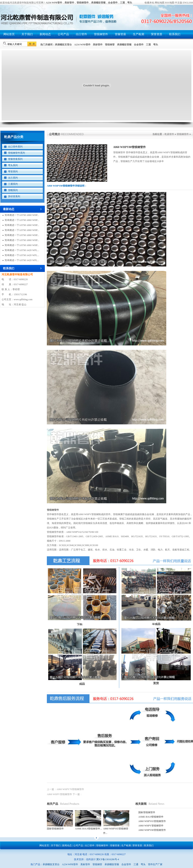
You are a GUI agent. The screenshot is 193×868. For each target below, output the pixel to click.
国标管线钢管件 (147, 812)
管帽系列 (13, 190)
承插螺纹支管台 (63, 45)
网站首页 (9, 34)
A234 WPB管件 (82, 45)
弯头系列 (13, 165)
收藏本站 (149, 3)
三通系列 (13, 184)
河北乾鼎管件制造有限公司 (17, 274)
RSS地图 (170, 3)
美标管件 (98, 45)
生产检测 (139, 34)
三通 (148, 45)
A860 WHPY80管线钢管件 (152, 830)
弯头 (156, 45)
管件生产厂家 (155, 864)
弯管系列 (13, 172)
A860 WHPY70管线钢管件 (70, 789)
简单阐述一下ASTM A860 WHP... (22, 215)
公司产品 (63, 34)
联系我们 (175, 34)
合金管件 (139, 45)
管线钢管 (110, 45)
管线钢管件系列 (16, 153)
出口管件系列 (15, 147)
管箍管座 (120, 34)
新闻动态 (45, 34)
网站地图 (160, 3)
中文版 (179, 3)
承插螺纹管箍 (124, 45)
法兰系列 (13, 178)
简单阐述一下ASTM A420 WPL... (22, 250)
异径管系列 (14, 196)
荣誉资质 (157, 34)
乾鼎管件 (169, 134)
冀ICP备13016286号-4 (108, 859)
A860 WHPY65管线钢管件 (152, 821)
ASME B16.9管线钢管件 (151, 817)
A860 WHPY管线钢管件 (59, 794)
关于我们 (27, 34)
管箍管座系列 (15, 159)
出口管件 (81, 34)
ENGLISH (188, 3)
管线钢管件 (101, 34)
